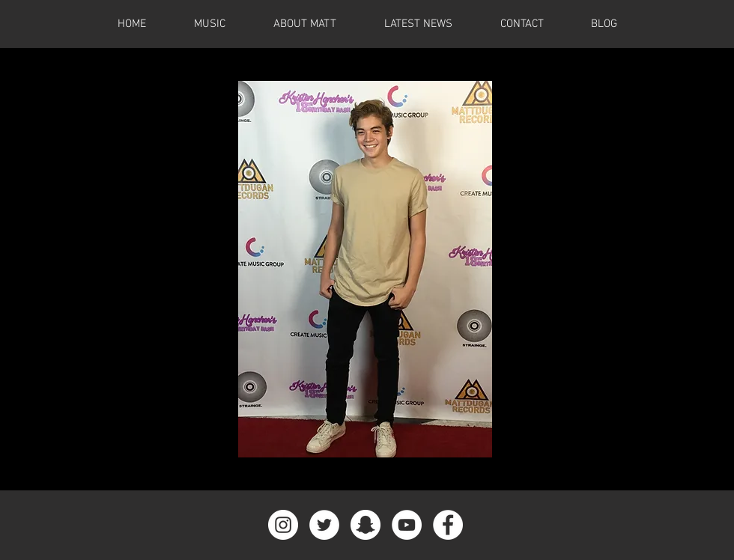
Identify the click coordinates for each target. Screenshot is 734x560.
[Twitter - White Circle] (324, 525)
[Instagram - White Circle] (283, 525)
